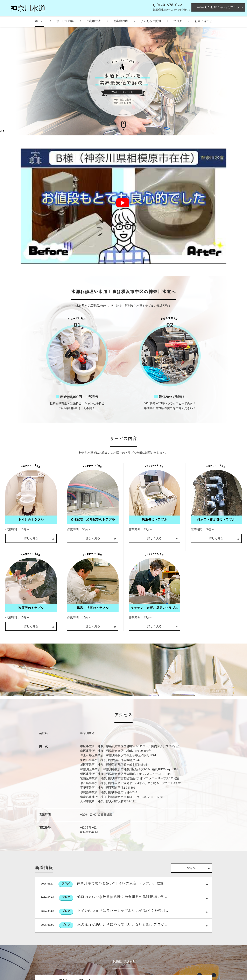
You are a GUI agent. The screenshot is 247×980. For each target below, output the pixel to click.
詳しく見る (31, 554)
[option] (123, 81)
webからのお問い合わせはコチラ (218, 7)
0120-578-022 (169, 5)
